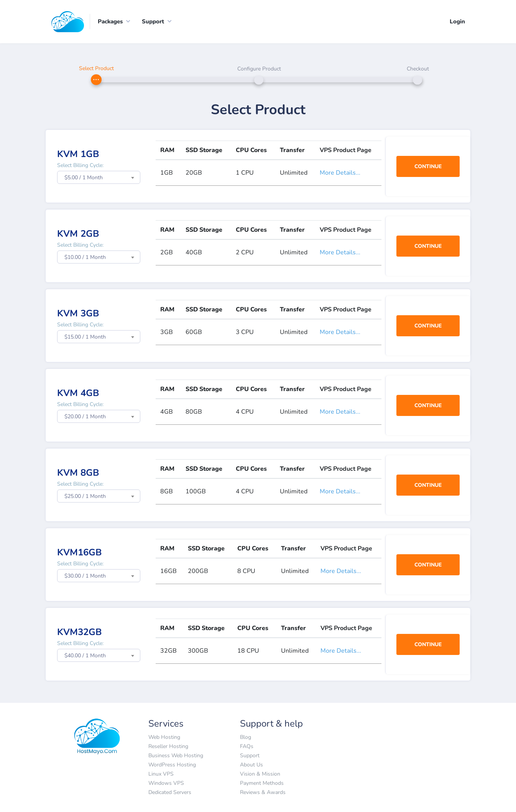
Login (457, 22)
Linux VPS (161, 774)
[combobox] (99, 178)
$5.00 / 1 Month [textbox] (84, 178)
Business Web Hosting (176, 756)
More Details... (340, 173)
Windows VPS (166, 783)
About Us (251, 765)
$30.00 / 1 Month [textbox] (85, 576)
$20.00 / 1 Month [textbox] (85, 417)
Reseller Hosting (168, 746)
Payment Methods (262, 783)
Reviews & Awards (263, 792)
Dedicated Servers (170, 792)
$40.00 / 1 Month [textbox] (85, 656)
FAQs (247, 746)
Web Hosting (164, 737)
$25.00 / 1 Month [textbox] (85, 497)
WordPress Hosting (172, 765)
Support (250, 756)
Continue (428, 166)
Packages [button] (110, 22)
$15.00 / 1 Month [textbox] (85, 337)
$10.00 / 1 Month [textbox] (85, 258)
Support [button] (153, 22)
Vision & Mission (260, 774)
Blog (246, 737)
